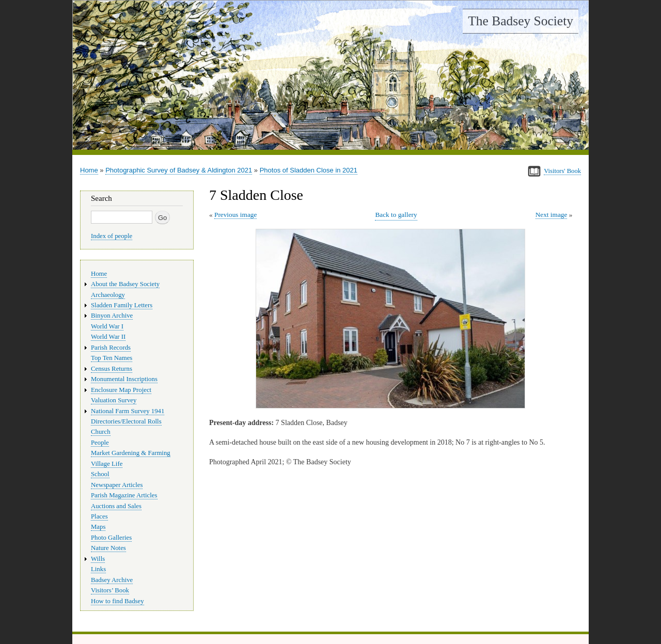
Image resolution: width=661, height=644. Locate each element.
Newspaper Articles (117, 485)
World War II (108, 337)
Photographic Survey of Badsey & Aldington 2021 (179, 170)
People (100, 443)
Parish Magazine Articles (124, 495)
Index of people (112, 236)
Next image (552, 215)
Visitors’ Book (110, 590)
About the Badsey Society (125, 284)
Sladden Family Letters (122, 305)
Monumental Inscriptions (124, 379)
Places (99, 516)
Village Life (107, 464)
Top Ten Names (112, 358)
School (100, 474)
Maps (98, 527)
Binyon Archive (112, 316)
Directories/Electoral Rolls (126, 421)
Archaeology (108, 295)
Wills (98, 559)
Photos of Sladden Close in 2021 (309, 170)
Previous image (235, 215)
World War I (107, 326)
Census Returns (112, 369)
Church (101, 432)
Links (98, 569)
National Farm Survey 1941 (128, 411)
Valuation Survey (114, 400)
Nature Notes (108, 548)
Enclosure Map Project (121, 390)
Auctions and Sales (116, 506)
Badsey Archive (112, 580)
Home (89, 170)
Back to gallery (396, 215)
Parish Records (111, 348)
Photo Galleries (111, 538)
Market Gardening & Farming (131, 453)
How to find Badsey (117, 601)
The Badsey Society (521, 21)
